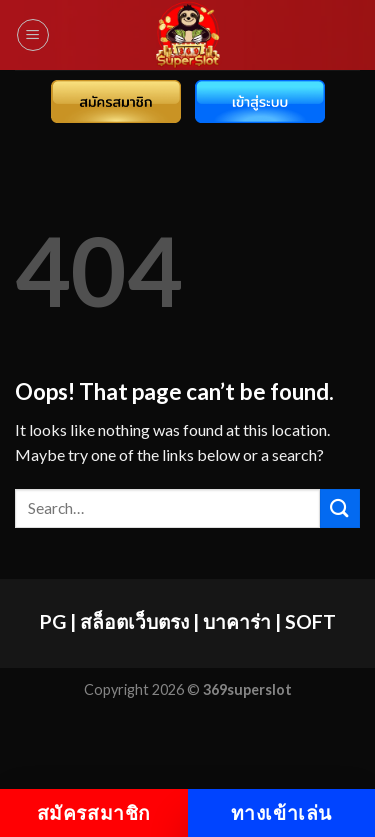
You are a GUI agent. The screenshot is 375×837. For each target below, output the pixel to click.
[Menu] (33, 35)
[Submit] (340, 508)
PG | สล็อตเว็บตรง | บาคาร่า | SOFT (188, 621)
